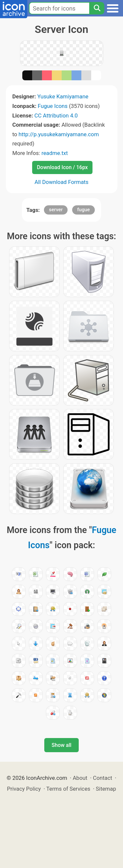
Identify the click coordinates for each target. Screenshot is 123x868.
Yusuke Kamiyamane (63, 96)
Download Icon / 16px (62, 167)
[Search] (97, 8)
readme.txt (54, 153)
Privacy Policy (24, 789)
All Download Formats (61, 182)
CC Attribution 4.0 (56, 115)
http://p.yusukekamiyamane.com (59, 134)
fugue (83, 210)
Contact (102, 778)
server (56, 210)
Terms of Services (68, 789)
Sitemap (106, 789)
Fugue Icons (53, 106)
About (80, 778)
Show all (61, 745)
